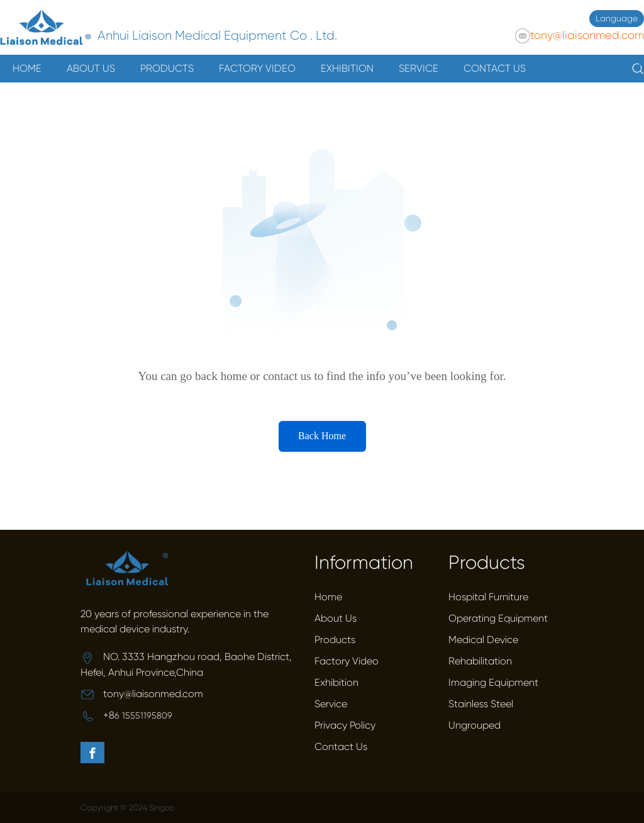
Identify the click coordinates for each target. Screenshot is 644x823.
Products (335, 640)
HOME (27, 68)
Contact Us (341, 747)
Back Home (322, 436)
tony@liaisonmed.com (587, 35)
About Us (336, 618)
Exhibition (336, 682)
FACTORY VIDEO (257, 68)
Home (328, 597)
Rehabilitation (480, 661)
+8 (109, 715)
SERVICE (419, 68)
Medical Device (483, 640)
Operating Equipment (498, 618)
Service (331, 704)
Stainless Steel (481, 704)
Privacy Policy (345, 725)
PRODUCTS (167, 68)
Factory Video (347, 661)
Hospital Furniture (488, 597)
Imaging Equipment (493, 682)
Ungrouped (475, 725)
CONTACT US (495, 68)
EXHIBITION (347, 68)
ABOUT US (91, 68)
